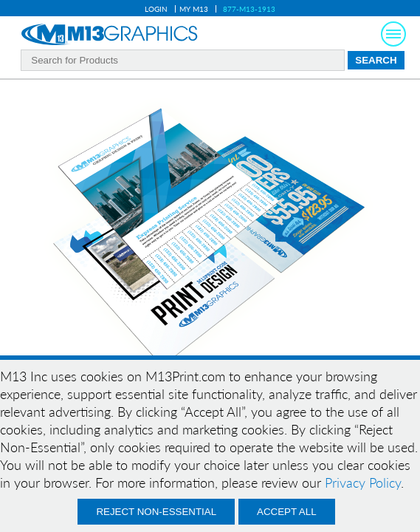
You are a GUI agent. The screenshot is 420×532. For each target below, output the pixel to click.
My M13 (194, 9)
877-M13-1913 (249, 9)
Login (156, 9)
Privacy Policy (363, 482)
